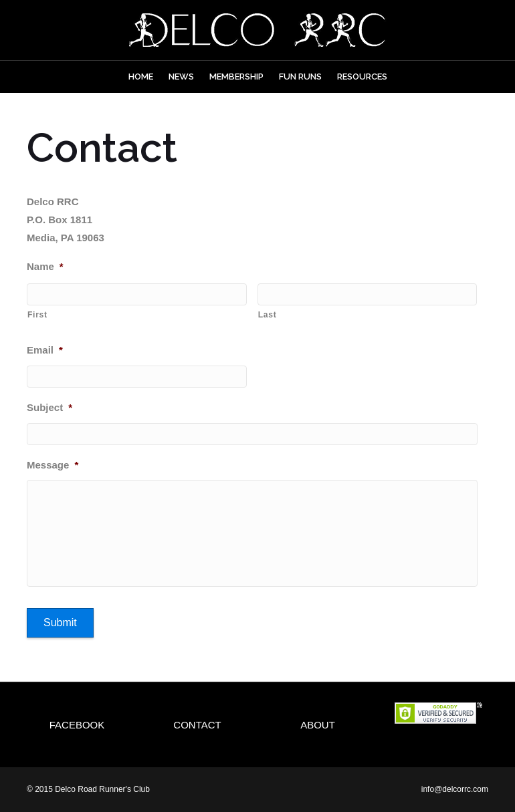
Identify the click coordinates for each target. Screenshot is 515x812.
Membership (236, 77)
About (318, 725)
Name (45, 266)
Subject (49, 407)
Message (53, 465)
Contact (197, 725)
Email (45, 350)
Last (268, 315)
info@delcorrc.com (455, 789)
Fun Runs (300, 77)
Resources (362, 77)
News (181, 77)
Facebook (77, 725)
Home (141, 77)
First (37, 315)
